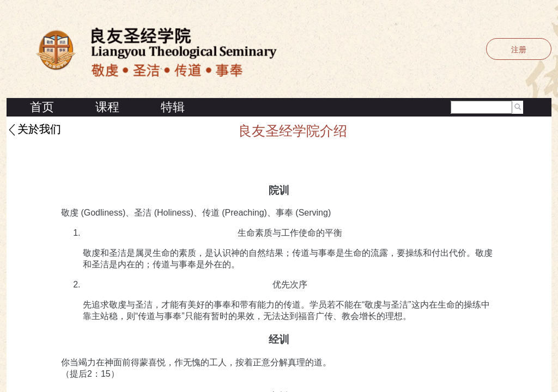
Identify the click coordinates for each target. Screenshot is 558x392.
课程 (107, 107)
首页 (42, 107)
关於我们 (39, 130)
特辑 (173, 107)
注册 (519, 50)
